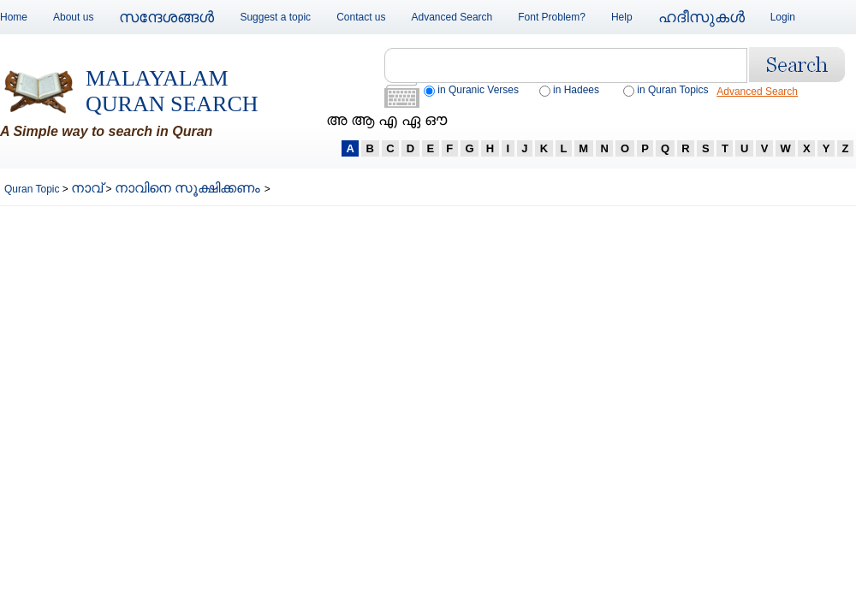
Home (14, 17)
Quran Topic (33, 189)
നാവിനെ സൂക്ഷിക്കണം (190, 188)
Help (622, 17)
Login (783, 17)
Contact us (361, 17)
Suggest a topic (275, 17)
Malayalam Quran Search (172, 91)
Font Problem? (552, 17)
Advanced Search (452, 17)
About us (73, 17)
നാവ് (87, 188)
